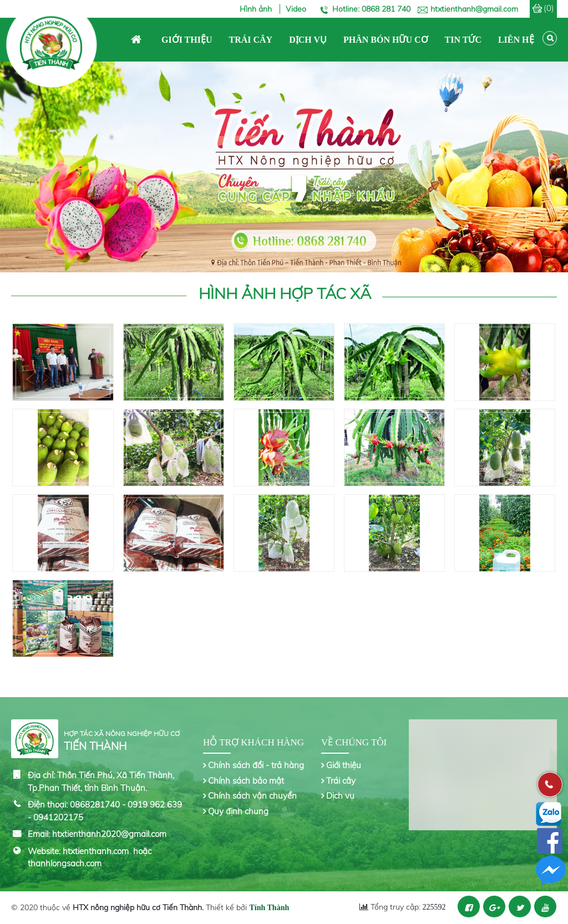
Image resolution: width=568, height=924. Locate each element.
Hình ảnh (257, 9)
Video (296, 9)
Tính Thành (269, 908)
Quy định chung (238, 811)
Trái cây (341, 781)
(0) (549, 8)
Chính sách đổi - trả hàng (256, 765)
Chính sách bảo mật (246, 781)
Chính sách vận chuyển (252, 796)
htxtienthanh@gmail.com (474, 9)
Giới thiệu (344, 765)
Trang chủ (136, 40)
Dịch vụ (340, 796)
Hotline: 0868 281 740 (371, 9)
